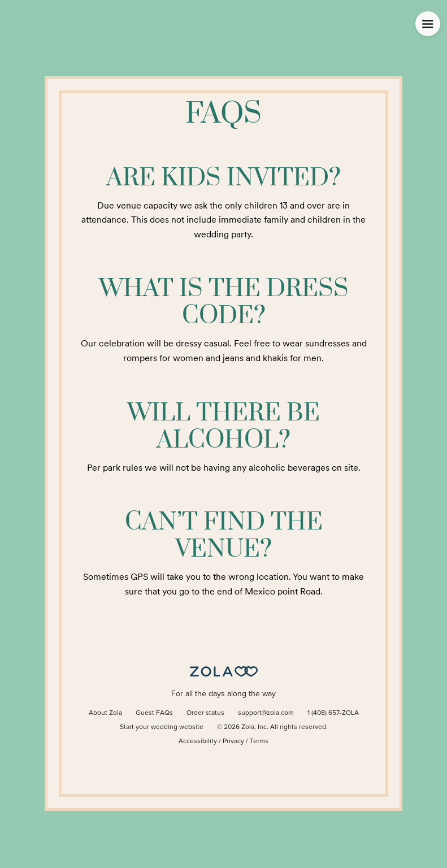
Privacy (233, 741)
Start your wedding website (162, 727)
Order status (205, 713)
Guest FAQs (154, 713)
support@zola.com (266, 713)
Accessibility (198, 741)
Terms (259, 741)
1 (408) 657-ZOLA (333, 713)
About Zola (105, 713)
